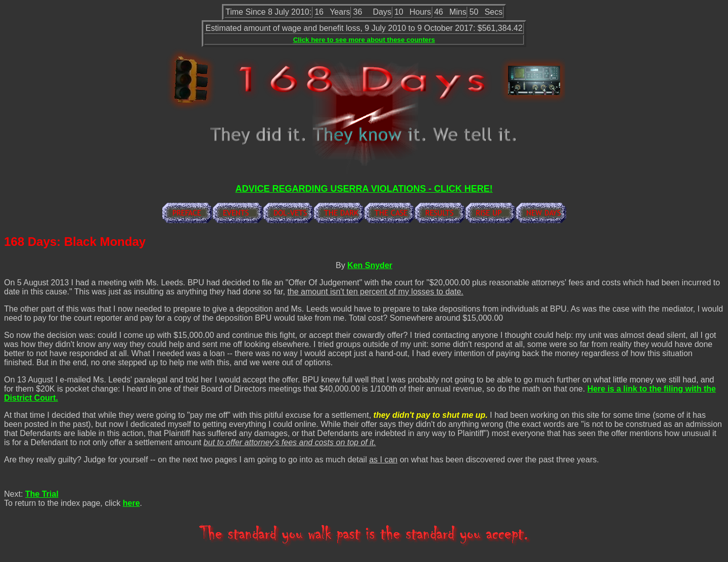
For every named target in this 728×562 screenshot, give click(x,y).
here (131, 503)
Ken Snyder (370, 265)
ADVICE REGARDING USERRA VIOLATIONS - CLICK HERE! (364, 189)
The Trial (42, 494)
